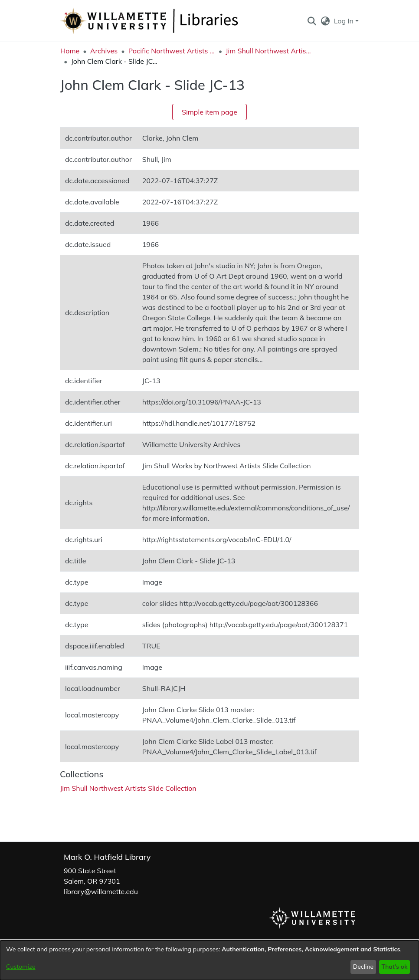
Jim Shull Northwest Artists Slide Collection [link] (269, 51)
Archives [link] (104, 51)
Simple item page (209, 112)
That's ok (394, 967)
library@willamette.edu (101, 891)
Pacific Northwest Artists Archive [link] (172, 51)
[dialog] (209, 960)
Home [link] (70, 51)
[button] (312, 21)
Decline (363, 967)
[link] (128, 788)
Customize (21, 967)
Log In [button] (345, 21)
